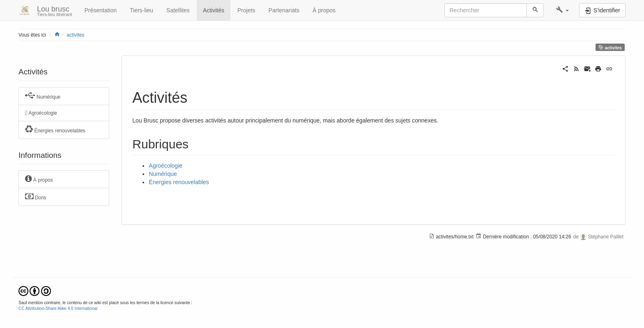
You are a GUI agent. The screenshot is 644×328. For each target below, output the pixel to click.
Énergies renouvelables (55, 129)
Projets (246, 10)
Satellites (178, 10)
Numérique (43, 96)
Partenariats (284, 10)
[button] (562, 10)
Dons (36, 196)
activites (76, 35)
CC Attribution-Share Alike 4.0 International (58, 308)
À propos (324, 10)
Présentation (100, 10)
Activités (214, 10)
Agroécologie (41, 113)
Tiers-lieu (141, 10)
